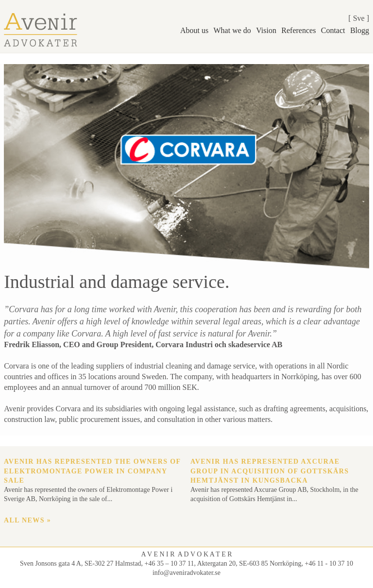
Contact (333, 30)
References (298, 30)
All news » (27, 520)
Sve (359, 18)
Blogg (360, 30)
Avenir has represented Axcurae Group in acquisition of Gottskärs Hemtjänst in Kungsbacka (270, 471)
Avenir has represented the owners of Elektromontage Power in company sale (92, 471)
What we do (232, 30)
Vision (266, 30)
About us (194, 30)
